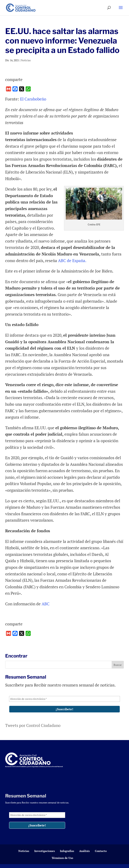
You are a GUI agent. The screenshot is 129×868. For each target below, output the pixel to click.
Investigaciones (45, 851)
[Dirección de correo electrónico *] (64, 699)
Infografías (67, 851)
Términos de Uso (62, 858)
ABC (46, 604)
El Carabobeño (33, 99)
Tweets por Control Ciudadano (33, 725)
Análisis (84, 851)
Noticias (26, 60)
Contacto (101, 851)
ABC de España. (72, 261)
